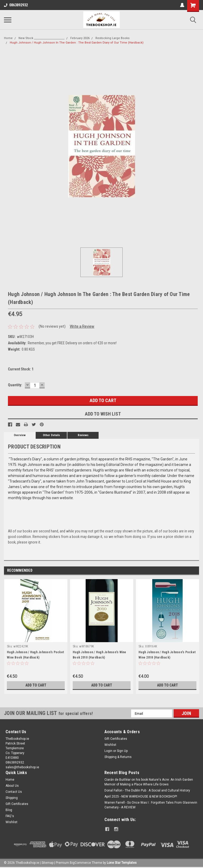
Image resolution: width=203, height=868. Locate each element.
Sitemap (47, 863)
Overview (20, 435)
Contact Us (14, 792)
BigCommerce (80, 863)
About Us (12, 786)
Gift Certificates (116, 739)
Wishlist (110, 745)
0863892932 (16, 5)
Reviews (83, 435)
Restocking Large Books (112, 38)
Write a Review (82, 326)
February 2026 (80, 38)
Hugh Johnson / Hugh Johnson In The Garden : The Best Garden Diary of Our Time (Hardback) (77, 43)
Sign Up (122, 751)
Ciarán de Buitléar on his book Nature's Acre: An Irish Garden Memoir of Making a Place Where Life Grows (149, 782)
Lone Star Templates (122, 863)
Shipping (12, 798)
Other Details (51, 435)
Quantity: (15, 385)
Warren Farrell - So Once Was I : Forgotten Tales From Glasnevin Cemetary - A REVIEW (151, 805)
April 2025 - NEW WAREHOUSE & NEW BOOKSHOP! (141, 797)
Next (195, 571)
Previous (188, 571)
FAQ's (10, 816)
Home (8, 38)
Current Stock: (21, 369)
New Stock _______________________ (41, 38)
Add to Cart (36, 685)
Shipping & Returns (118, 757)
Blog (9, 810)
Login (108, 751)
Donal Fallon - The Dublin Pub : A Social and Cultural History (147, 790)
